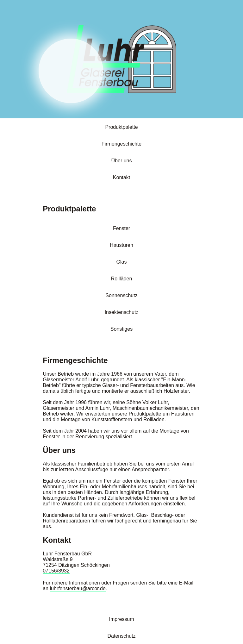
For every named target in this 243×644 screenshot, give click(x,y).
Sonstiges (121, 329)
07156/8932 (56, 571)
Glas (122, 262)
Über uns (122, 161)
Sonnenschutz (121, 295)
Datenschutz (122, 636)
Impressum (121, 619)
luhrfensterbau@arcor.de (78, 588)
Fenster (121, 228)
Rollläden (122, 279)
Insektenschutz (122, 312)
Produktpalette (121, 127)
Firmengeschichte (121, 144)
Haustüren (121, 245)
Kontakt (121, 177)
